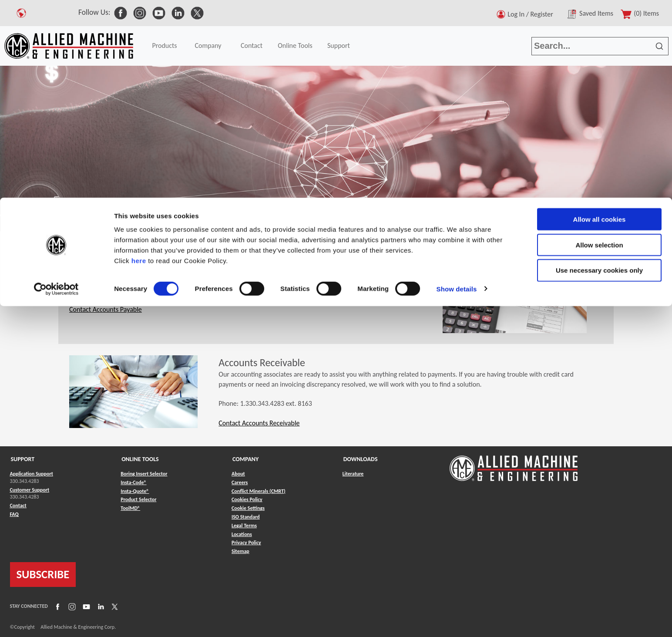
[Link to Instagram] (71, 607)
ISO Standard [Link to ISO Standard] (246, 517)
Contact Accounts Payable (106, 309)
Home (13, 224)
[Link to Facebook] (57, 607)
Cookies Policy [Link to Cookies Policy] (247, 499)
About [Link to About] (238, 474)
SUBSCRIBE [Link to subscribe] (43, 574)
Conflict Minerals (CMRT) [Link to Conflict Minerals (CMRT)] (259, 491)
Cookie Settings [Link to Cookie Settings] (248, 508)
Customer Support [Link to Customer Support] (30, 490)
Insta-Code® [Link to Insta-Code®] (133, 482)
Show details (457, 91)
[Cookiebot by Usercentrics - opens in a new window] (56, 91)
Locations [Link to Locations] (242, 534)
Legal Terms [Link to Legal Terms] (244, 526)
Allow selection (599, 47)
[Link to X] (114, 607)
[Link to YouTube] (85, 607)
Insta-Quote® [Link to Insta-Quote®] (135, 491)
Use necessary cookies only (599, 73)
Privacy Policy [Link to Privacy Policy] (246, 543)
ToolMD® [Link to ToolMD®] (130, 508)
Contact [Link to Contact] (18, 506)
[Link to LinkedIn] (100, 607)
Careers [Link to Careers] (240, 482)
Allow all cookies (600, 22)
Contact (43, 224)
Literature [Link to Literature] (353, 474)
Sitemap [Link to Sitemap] (240, 551)
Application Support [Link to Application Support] (32, 474)
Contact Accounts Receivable (259, 423)
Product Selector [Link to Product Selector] (138, 499)
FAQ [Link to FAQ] (14, 514)
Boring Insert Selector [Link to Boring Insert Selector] (144, 474)
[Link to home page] (514, 464)
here (139, 63)
